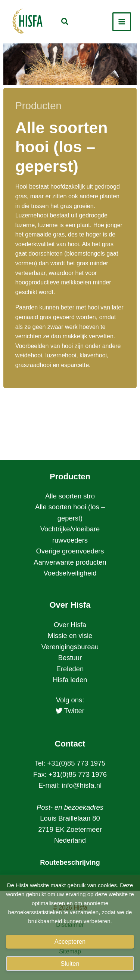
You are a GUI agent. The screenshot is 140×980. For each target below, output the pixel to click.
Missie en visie (70, 636)
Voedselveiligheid (70, 573)
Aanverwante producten (70, 562)
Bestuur (70, 658)
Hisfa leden (70, 680)
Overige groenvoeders (70, 551)
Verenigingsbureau (70, 647)
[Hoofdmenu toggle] (122, 22)
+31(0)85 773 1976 (78, 774)
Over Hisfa (70, 625)
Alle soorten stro (70, 496)
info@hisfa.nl (82, 785)
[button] (65, 23)
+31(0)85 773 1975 (76, 763)
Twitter (70, 711)
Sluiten (70, 964)
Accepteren (70, 941)
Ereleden (70, 669)
